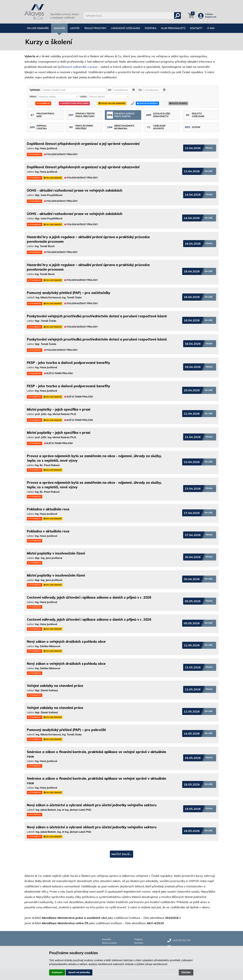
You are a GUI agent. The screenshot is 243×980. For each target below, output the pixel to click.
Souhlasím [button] (57, 972)
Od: (110, 90)
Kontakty (196, 28)
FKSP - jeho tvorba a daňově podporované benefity (68, 363)
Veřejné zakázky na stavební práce (55, 686)
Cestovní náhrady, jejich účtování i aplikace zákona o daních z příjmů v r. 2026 (89, 597)
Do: (140, 90)
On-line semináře (38, 28)
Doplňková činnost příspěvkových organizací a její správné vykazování (83, 144)
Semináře (59, 28)
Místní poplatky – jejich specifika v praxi (59, 409)
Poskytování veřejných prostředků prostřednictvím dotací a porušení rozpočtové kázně (97, 316)
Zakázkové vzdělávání (126, 28)
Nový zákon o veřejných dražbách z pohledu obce (66, 642)
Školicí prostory (95, 28)
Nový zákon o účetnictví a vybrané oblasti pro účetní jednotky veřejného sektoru (92, 805)
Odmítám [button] (186, 972)
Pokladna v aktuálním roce (48, 509)
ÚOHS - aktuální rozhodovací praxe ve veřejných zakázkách (75, 190)
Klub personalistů (173, 28)
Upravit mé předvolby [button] (79, 972)
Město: (33, 97)
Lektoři (75, 28)
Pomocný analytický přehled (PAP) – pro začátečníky (69, 293)
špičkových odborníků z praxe (77, 67)
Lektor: (84, 97)
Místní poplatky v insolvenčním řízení (56, 553)
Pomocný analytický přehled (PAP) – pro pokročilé (66, 730)
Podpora (151, 28)
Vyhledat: (35, 90)
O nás (211, 28)
